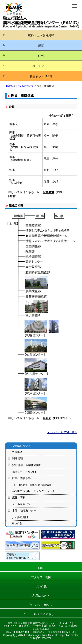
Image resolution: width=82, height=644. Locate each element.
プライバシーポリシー (41, 605)
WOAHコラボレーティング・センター (35, 491)
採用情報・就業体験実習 (27, 465)
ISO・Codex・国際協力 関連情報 (32, 485)
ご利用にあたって (41, 596)
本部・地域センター (24, 511)
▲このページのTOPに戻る (62, 432)
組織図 (47, 418)
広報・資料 (19, 498)
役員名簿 (48, 192)
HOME (10, 86)
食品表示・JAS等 (41, 76)
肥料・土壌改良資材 (41, 35)
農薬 (41, 46)
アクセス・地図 (41, 577)
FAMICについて (25, 86)
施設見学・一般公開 (24, 472)
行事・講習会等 (22, 478)
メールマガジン (21, 504)
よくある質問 (20, 517)
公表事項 (17, 452)
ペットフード (41, 66)
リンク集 (17, 524)
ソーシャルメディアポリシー (41, 614)
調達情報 (18, 459)
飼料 (41, 56)
